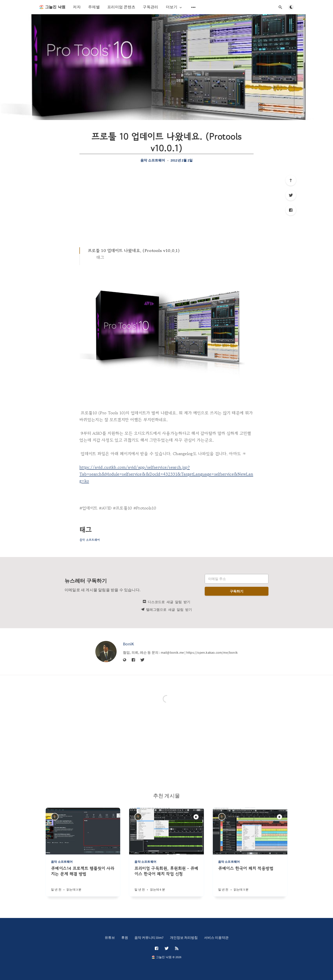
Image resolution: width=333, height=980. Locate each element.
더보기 (174, 7)
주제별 (94, 7)
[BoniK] (106, 652)
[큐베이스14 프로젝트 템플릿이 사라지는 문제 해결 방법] (83, 881)
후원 (125, 938)
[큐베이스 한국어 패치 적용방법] (250, 881)
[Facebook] (291, 210)
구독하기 (237, 591)
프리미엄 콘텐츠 (121, 7)
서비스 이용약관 (216, 938)
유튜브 (110, 938)
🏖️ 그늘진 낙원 (52, 7)
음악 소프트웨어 (153, 160)
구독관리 (150, 7)
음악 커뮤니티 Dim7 (149, 938)
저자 (77, 7)
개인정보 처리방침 (184, 938)
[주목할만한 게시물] (196, 817)
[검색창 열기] (280, 7)
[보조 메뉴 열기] (193, 7)
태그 (100, 257)
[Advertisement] (166, 205)
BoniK (129, 644)
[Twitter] (291, 195)
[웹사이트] (125, 660)
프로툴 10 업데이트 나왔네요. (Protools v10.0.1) (134, 251)
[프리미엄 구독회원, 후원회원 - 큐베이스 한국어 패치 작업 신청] (166, 881)
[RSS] (177, 949)
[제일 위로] (291, 180)
